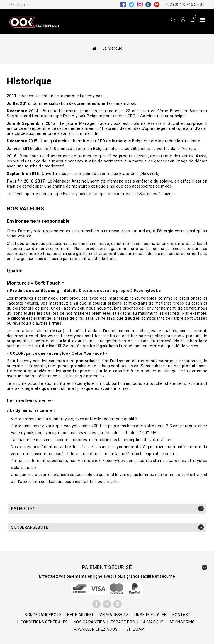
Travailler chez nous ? (96, 629)
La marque (152, 622)
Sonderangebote (30, 527)
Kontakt (182, 615)
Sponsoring (182, 622)
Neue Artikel (81, 615)
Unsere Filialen (151, 615)
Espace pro (123, 622)
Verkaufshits (114, 615)
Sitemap (135, 629)
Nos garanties (89, 622)
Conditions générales (44, 622)
